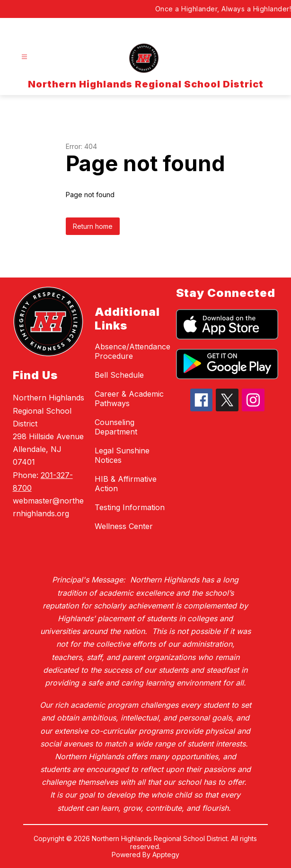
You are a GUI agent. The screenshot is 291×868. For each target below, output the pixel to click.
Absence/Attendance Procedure (132, 351)
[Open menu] (24, 57)
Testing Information (130, 507)
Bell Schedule (119, 375)
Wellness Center (124, 526)
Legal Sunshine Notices (122, 455)
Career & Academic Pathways (129, 399)
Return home (93, 226)
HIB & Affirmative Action (126, 484)
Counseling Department (116, 427)
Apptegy (166, 855)
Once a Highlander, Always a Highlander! (223, 9)
